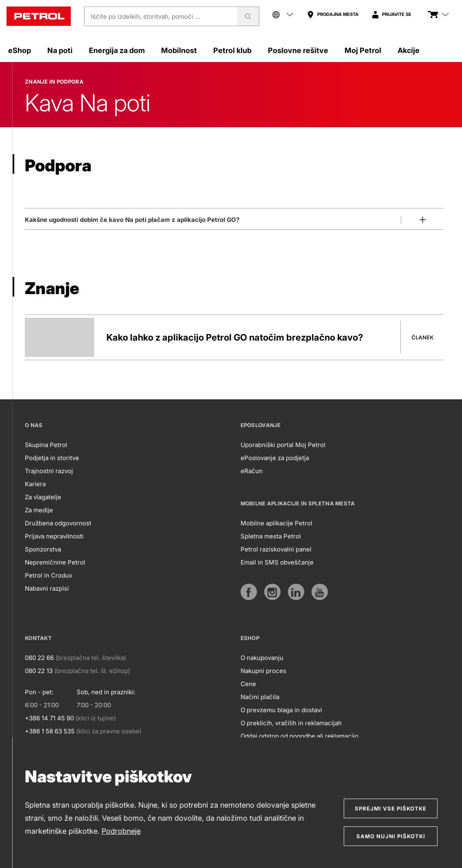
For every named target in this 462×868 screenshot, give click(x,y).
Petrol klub (232, 50)
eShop (20, 50)
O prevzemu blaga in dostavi (281, 710)
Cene (248, 684)
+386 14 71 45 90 (49, 718)
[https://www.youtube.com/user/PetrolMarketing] (320, 592)
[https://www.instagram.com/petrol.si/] (272, 592)
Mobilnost (179, 50)
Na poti (60, 50)
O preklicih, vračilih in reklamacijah (291, 723)
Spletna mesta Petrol (271, 536)
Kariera (35, 484)
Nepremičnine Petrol (55, 562)
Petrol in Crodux (49, 575)
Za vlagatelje (43, 497)
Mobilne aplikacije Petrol (276, 523)
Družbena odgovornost (58, 523)
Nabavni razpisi (47, 588)
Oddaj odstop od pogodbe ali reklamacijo (300, 736)
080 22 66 (39, 658)
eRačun (252, 471)
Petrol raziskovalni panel (276, 549)
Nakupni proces (263, 671)
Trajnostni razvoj (49, 471)
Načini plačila (260, 697)
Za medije (39, 510)
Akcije (409, 50)
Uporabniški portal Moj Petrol (283, 445)
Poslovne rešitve (298, 50)
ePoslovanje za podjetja (275, 458)
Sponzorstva (43, 549)
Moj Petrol (363, 50)
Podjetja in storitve (52, 458)
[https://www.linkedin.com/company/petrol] (296, 592)
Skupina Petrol (46, 445)
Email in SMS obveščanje (277, 562)
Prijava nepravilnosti (54, 536)
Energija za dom (117, 50)
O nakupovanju (262, 658)
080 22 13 (39, 671)
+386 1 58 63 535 (50, 731)
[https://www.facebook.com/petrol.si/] (249, 592)
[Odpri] (234, 218)
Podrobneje (121, 831)
